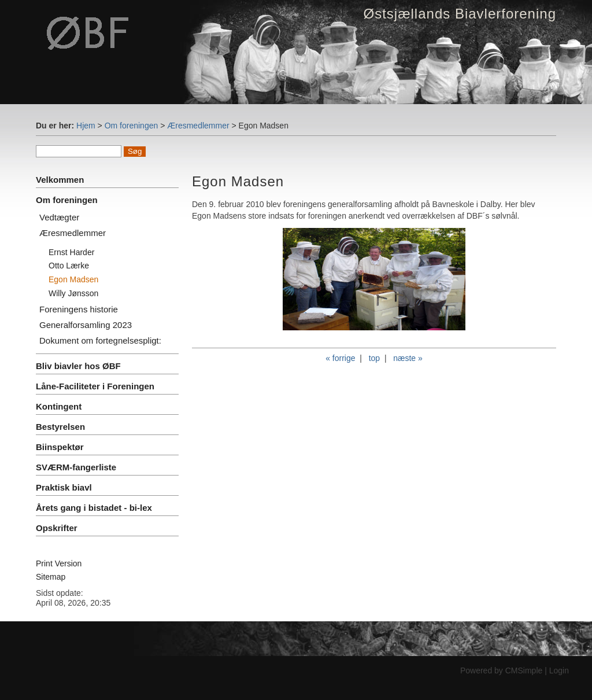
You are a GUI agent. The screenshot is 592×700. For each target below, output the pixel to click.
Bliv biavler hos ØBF (78, 366)
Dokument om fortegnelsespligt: (100, 340)
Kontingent (59, 406)
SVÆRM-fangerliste (76, 467)
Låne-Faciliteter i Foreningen (95, 386)
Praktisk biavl (64, 487)
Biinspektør (60, 447)
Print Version (59, 563)
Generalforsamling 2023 (86, 325)
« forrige (340, 358)
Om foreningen (132, 126)
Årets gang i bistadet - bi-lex (94, 508)
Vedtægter (59, 217)
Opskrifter (57, 528)
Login (559, 670)
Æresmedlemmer (198, 126)
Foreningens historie (79, 309)
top (374, 358)
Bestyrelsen (60, 427)
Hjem (86, 126)
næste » (408, 358)
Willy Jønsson (73, 293)
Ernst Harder (71, 252)
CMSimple (524, 670)
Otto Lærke (69, 266)
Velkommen (60, 180)
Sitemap (51, 577)
